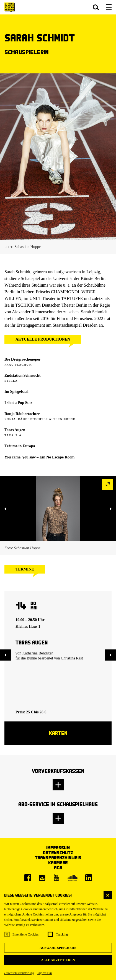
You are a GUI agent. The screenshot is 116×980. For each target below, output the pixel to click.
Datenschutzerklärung (19, 973)
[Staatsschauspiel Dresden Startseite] (10, 7)
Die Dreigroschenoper (23, 359)
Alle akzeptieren (58, 960)
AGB (58, 868)
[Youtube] (56, 878)
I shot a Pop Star (18, 403)
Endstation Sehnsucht (22, 375)
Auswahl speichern (58, 948)
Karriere (58, 863)
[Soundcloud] (73, 878)
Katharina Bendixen (38, 653)
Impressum (45, 973)
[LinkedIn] (89, 878)
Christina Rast (72, 658)
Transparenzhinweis (58, 858)
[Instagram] (42, 878)
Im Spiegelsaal (16, 392)
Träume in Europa (20, 446)
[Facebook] (28, 878)
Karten (58, 733)
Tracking (62, 934)
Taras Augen (15, 430)
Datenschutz (58, 853)
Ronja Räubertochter (22, 414)
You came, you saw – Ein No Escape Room (39, 457)
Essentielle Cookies (25, 934)
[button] (96, 7)
